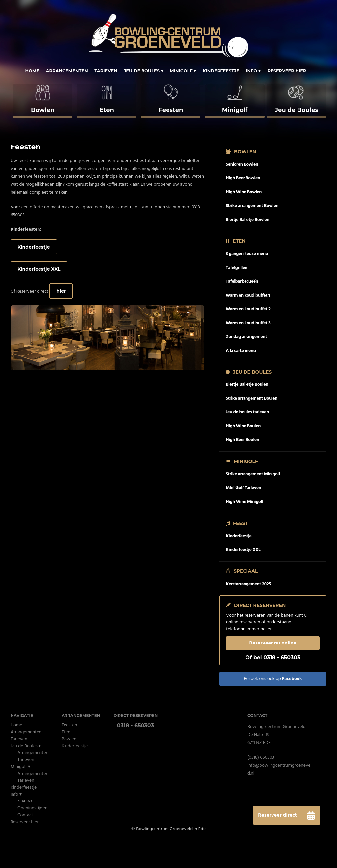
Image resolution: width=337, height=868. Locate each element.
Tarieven (106, 71)
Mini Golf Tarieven (243, 515)
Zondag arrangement (246, 364)
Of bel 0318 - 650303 (273, 685)
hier (61, 318)
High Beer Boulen (242, 467)
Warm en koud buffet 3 (248, 350)
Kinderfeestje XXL (39, 296)
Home (32, 71)
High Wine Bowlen (244, 219)
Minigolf (181, 71)
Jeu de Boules (142, 71)
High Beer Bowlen (243, 205)
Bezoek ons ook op (273, 706)
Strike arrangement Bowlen (252, 233)
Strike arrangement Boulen (252, 426)
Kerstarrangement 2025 (248, 611)
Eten (66, 760)
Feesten (69, 753)
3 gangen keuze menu (247, 281)
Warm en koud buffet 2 (248, 336)
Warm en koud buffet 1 (248, 322)
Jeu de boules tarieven (247, 440)
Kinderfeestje (221, 71)
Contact (25, 842)
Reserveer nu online (273, 671)
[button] (311, 815)
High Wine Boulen (243, 453)
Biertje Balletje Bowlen (247, 247)
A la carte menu (241, 378)
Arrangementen (67, 71)
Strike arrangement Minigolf (253, 501)
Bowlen (69, 766)
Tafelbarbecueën (242, 309)
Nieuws (25, 829)
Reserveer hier (287, 71)
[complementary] (42, 115)
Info (251, 71)
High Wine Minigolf (245, 529)
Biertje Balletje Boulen (247, 412)
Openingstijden (32, 836)
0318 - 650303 (136, 753)
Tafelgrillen (237, 295)
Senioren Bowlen (242, 191)
